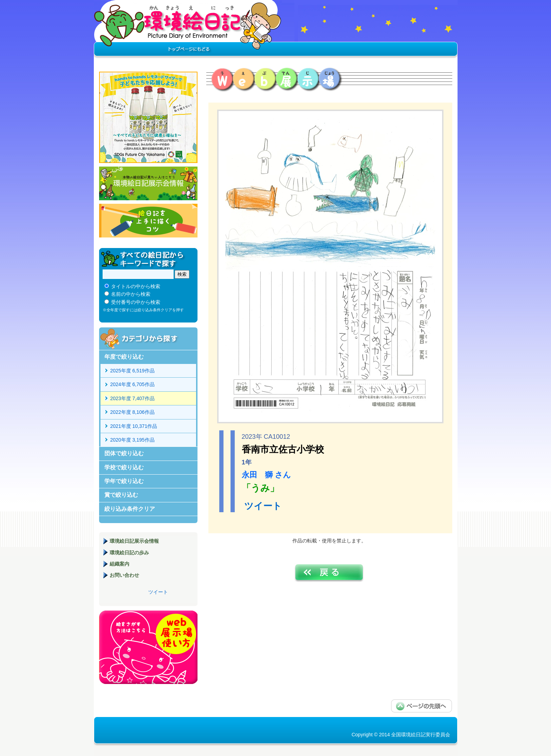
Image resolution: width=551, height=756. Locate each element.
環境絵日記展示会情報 (148, 183)
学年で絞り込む (124, 481)
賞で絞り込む (121, 495)
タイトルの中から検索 (136, 286)
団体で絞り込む (124, 453)
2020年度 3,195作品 (132, 440)
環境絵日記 (188, 30)
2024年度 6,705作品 (132, 384)
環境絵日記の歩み (129, 553)
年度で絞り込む (124, 357)
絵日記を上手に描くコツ (148, 221)
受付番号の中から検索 (136, 302)
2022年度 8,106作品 (132, 412)
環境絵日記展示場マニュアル (148, 647)
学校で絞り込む (124, 467)
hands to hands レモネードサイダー (148, 117)
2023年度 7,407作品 (132, 398)
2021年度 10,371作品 (134, 426)
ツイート (263, 506)
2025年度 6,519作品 (132, 371)
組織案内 (119, 564)
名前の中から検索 (131, 294)
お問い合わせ (124, 575)
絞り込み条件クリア (130, 509)
